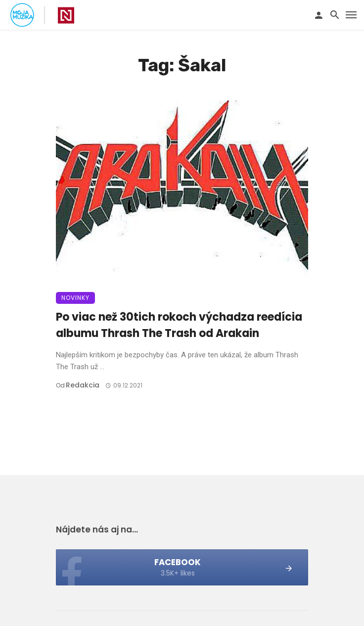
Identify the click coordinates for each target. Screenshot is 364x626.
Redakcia (83, 385)
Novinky (75, 298)
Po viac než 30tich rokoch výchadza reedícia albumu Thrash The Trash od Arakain (179, 325)
